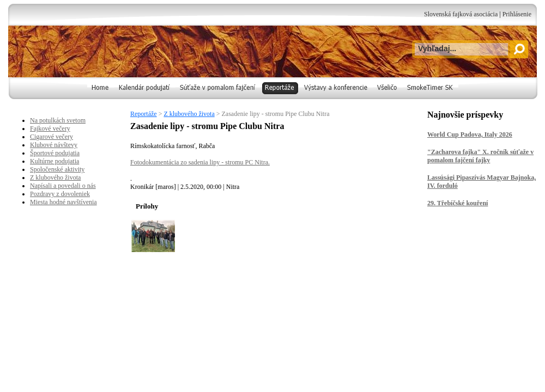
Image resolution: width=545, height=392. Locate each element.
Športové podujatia (55, 153)
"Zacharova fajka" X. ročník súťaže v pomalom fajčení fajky (480, 156)
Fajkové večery (50, 128)
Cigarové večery (52, 137)
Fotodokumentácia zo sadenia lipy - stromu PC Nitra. (200, 162)
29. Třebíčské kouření (458, 203)
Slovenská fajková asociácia (461, 14)
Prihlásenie (517, 14)
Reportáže (144, 114)
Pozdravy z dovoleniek (60, 194)
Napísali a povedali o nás (63, 186)
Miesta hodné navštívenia (63, 202)
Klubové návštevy (54, 145)
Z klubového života (189, 114)
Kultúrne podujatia (55, 161)
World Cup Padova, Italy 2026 (470, 134)
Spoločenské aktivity (57, 169)
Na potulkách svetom (58, 120)
